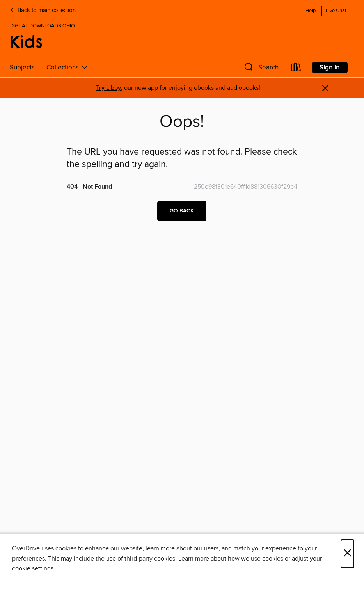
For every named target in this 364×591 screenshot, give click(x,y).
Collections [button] (67, 68)
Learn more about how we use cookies (231, 559)
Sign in (330, 68)
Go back (182, 211)
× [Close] (347, 554)
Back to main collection (43, 11)
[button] (261, 69)
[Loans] (296, 69)
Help (311, 11)
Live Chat (336, 11)
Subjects (22, 68)
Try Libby (108, 88)
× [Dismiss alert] (325, 88)
